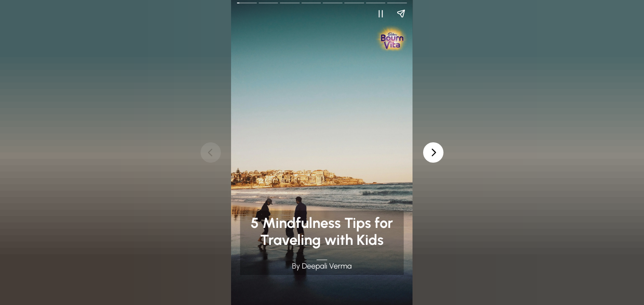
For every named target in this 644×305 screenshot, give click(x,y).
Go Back (242, 6)
